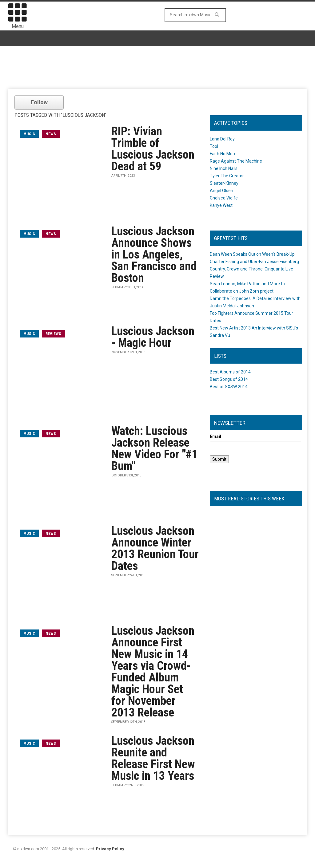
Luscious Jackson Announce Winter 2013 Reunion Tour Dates (155, 548)
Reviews (53, 334)
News (51, 134)
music (29, 134)
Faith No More (223, 154)
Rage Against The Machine (236, 161)
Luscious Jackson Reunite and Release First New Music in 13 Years (153, 758)
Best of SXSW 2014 (229, 387)
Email (215, 436)
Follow (39, 102)
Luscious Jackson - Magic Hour (153, 337)
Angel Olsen (221, 191)
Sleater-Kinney (224, 183)
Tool (214, 146)
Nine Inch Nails (224, 168)
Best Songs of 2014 (229, 379)
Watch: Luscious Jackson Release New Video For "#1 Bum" (154, 448)
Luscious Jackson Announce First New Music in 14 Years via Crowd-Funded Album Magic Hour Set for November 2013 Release (153, 672)
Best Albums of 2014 (230, 372)
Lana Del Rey (222, 139)
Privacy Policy (110, 849)
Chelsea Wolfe (224, 198)
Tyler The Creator (227, 176)
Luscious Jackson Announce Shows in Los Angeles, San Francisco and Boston (154, 254)
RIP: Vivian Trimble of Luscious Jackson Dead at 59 (153, 149)
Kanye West (221, 205)
